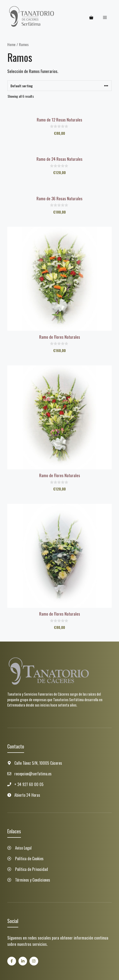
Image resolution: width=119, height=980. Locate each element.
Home (11, 44)
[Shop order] (59, 86)
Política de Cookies (29, 859)
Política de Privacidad (32, 869)
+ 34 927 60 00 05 (29, 784)
